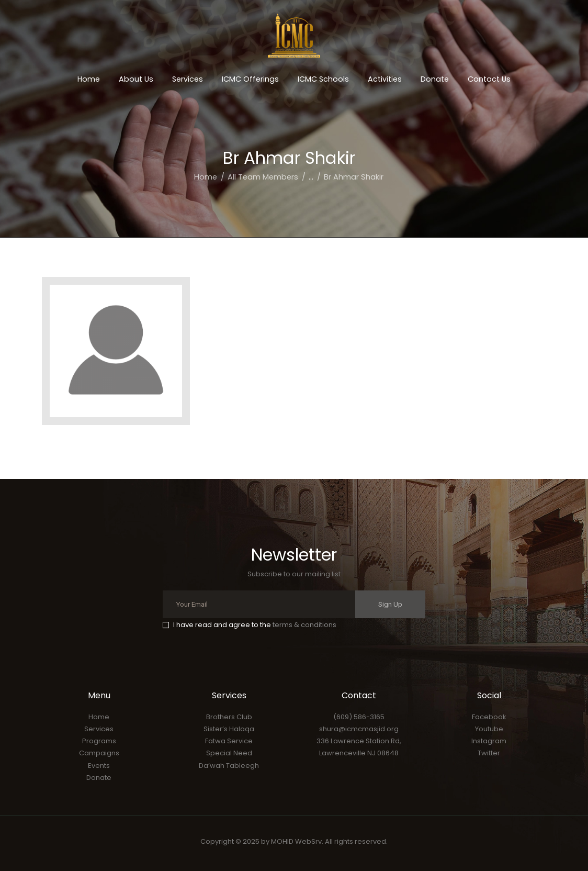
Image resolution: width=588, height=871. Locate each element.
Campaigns (99, 753)
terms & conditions (304, 625)
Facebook (489, 717)
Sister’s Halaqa (229, 729)
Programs (99, 741)
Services (99, 729)
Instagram (489, 741)
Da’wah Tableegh (229, 766)
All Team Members (263, 177)
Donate (99, 778)
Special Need (229, 753)
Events (99, 766)
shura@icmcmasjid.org (359, 729)
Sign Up (390, 604)
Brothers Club (229, 717)
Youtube (489, 729)
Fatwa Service (229, 741)
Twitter (489, 753)
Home (206, 177)
